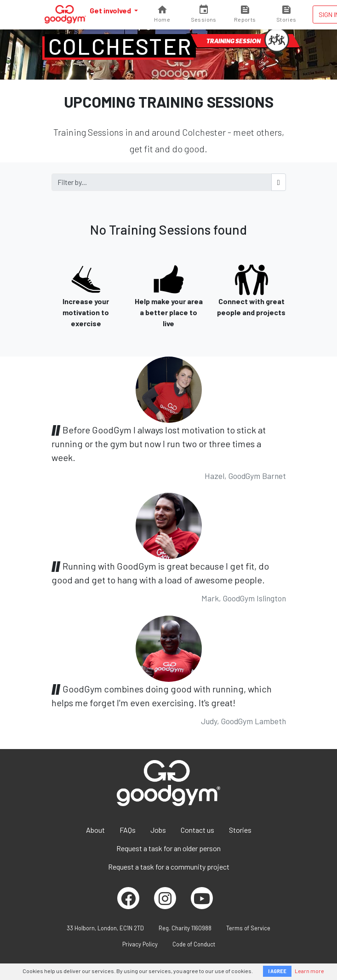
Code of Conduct (194, 944)
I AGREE (277, 971)
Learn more (309, 971)
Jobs (158, 830)
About (95, 830)
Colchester (120, 46)
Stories (240, 830)
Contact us (197, 830)
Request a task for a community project (169, 867)
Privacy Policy (140, 944)
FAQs (128, 830)
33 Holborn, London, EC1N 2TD (105, 928)
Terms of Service (248, 928)
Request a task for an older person (168, 848)
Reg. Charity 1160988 (185, 928)
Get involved (111, 10)
